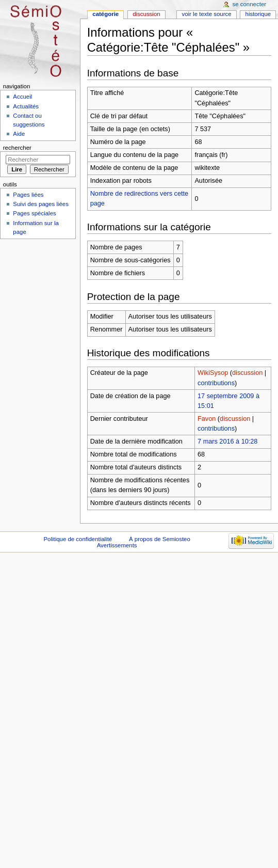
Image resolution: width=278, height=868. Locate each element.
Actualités (26, 106)
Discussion (146, 14)
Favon (207, 419)
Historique (258, 14)
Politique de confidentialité (78, 539)
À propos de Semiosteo (160, 539)
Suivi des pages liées (41, 204)
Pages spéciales (34, 213)
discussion (247, 373)
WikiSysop (213, 373)
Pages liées (28, 195)
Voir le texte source (206, 14)
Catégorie (105, 14)
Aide (19, 134)
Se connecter (250, 4)
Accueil (22, 97)
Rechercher (17, 148)
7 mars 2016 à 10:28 (227, 441)
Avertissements (117, 545)
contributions (216, 383)
